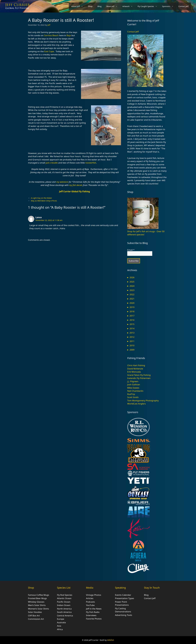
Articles (90, 598)
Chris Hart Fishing (136, 365)
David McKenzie (135, 369)
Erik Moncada (134, 372)
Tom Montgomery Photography (143, 400)
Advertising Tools (123, 615)
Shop (90, 6)
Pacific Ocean (64, 602)
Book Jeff (113, 6)
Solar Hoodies (35, 612)
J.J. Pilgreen (133, 381)
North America (64, 609)
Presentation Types (124, 598)
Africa (60, 629)
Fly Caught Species (149, 6)
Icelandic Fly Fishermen (139, 378)
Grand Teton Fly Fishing (139, 375)
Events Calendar (123, 595)
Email (131, 250)
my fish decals (76, 185)
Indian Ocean (64, 605)
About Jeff (78, 6)
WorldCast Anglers (136, 404)
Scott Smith (133, 397)
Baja (69, 35)
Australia (61, 622)
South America (64, 612)
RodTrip (131, 394)
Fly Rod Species (65, 595)
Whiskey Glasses (36, 602)
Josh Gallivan (134, 384)
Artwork (129, 6)
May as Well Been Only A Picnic (44, 201)
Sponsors (169, 6)
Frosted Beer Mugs (37, 598)
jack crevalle (52, 163)
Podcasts (90, 602)
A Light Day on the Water (41, 198)
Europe (61, 619)
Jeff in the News (94, 609)
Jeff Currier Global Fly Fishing (74, 191)
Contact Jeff (183, 6)
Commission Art (36, 619)
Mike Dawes (133, 388)
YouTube (90, 605)
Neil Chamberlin (135, 391)
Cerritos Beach (51, 35)
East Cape (49, 51)
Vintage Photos (94, 595)
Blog (99, 6)
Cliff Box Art (34, 616)
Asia (59, 626)
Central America (65, 616)
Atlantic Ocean (64, 598)
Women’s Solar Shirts (38, 609)
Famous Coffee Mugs (38, 595)
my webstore (62, 182)
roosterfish (91, 163)
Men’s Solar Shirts (37, 605)
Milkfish (111, 640)
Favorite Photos (94, 619)
